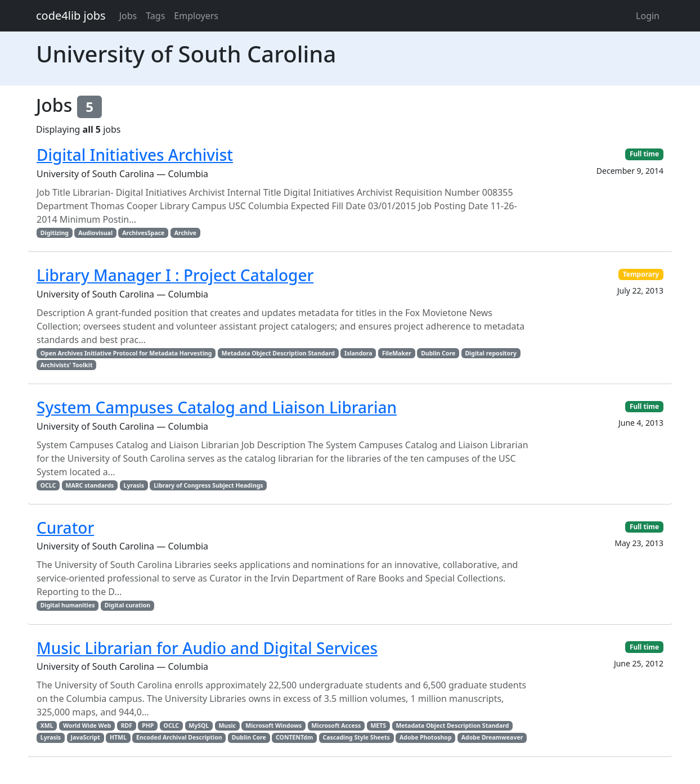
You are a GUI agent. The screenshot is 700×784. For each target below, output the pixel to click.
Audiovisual (95, 233)
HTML (118, 737)
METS (378, 726)
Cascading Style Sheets (356, 737)
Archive (185, 233)
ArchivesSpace (143, 233)
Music (227, 726)
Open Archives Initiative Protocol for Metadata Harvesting (126, 353)
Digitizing (55, 233)
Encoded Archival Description (179, 737)
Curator (65, 528)
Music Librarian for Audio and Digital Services (207, 648)
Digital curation (127, 605)
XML (47, 726)
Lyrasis (134, 485)
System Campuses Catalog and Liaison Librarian (217, 407)
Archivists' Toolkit (67, 365)
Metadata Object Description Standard (278, 353)
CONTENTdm (294, 737)
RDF (127, 726)
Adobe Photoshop (425, 737)
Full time (644, 154)
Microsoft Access (336, 726)
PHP (148, 726)
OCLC (48, 485)
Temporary (641, 274)
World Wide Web (87, 726)
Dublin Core (438, 353)
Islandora (358, 353)
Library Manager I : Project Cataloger (175, 275)
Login (648, 16)
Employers (196, 16)
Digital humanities (68, 605)
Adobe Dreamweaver (492, 737)
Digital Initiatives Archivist (135, 155)
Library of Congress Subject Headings (208, 485)
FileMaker (397, 353)
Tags (155, 16)
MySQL (199, 726)
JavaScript (85, 737)
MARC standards (90, 485)
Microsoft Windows (273, 726)
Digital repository (490, 353)
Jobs (128, 16)
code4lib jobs (71, 15)
